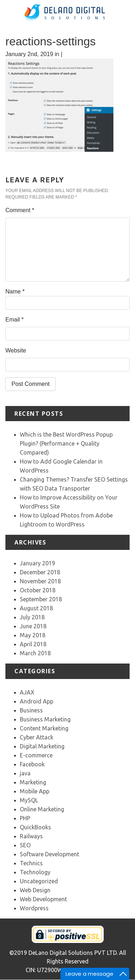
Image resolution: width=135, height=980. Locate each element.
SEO (25, 845)
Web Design (35, 890)
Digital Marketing (42, 746)
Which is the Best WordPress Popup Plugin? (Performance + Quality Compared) (66, 443)
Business (31, 710)
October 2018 (38, 590)
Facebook (32, 764)
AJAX (27, 692)
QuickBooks (35, 827)
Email (15, 320)
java (25, 773)
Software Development (49, 854)
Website (16, 350)
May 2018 (33, 635)
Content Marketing (44, 728)
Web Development (43, 899)
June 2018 (33, 626)
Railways (31, 836)
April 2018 (33, 644)
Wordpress (34, 908)
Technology (35, 872)
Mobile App (35, 791)
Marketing (33, 782)
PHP (25, 818)
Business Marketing (45, 719)
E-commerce (36, 755)
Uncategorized (39, 881)
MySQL (29, 800)
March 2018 (35, 653)
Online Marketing (42, 809)
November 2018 (40, 581)
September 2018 (41, 599)
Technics (31, 863)
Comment (20, 210)
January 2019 (37, 563)
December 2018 (40, 572)
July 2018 (32, 617)
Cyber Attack (37, 737)
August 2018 (36, 608)
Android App (37, 701)
